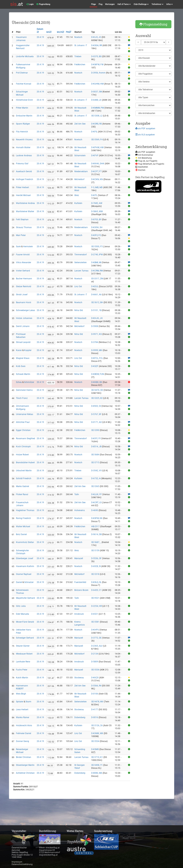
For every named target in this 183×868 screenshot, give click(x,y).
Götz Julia (21, 606)
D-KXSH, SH (97, 227)
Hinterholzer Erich (24, 100)
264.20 (51, 646)
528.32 (51, 212)
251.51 (51, 638)
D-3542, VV (97, 471)
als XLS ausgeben (145, 135)
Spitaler (20, 702)
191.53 (51, 710)
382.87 (51, 391)
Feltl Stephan (22, 219)
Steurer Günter (23, 646)
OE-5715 (95, 462)
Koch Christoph (23, 447)
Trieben (78, 56)
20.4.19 (40, 37)
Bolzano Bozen (81, 590)
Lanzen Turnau (81, 271)
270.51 (51, 543)
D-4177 (95, 710)
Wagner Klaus (23, 358)
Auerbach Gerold (24, 171)
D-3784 (95, 342)
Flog (100, 4)
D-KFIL (94, 132)
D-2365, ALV (97, 646)
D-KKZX (95, 678)
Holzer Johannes (24, 318)
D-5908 (95, 326)
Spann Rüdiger (23, 124)
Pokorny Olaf (22, 164)
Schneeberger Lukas (25, 310)
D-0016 (95, 717)
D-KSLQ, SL (96, 582)
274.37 (51, 519)
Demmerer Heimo (24, 390)
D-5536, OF (96, 558)
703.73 (51, 84)
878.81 (51, 38)
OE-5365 (95, 486)
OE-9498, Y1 (97, 765)
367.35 (51, 303)
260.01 (51, 591)
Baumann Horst (24, 302)
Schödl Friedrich (24, 478)
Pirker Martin (22, 108)
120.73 (51, 750)
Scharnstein (80, 156)
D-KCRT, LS (96, 502)
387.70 (51, 351)
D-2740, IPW (97, 255)
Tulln (77, 494)
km (49, 32)
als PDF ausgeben (145, 129)
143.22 (51, 702)
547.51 (51, 164)
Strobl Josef (22, 295)
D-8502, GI (96, 406)
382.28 (51, 359)
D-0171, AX (97, 422)
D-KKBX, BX (97, 382)
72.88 (50, 774)
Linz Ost (78, 286)
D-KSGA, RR (97, 45)
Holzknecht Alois (24, 725)
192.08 (51, 662)
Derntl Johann (23, 326)
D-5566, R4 (96, 686)
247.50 (51, 575)
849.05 (51, 46)
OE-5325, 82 (97, 398)
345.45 (51, 399)
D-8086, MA (97, 773)
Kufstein (78, 203)
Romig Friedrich (23, 518)
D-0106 (95, 694)
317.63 (51, 423)
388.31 (51, 335)
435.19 (51, 383)
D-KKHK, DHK (98, 164)
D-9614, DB (96, 534)
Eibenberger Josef (25, 558)
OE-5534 (95, 741)
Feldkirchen (80, 65)
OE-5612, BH (97, 302)
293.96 (51, 487)
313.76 (51, 447)
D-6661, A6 (96, 295)
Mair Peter (21, 235)
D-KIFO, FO (96, 235)
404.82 (51, 343)
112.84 (51, 758)
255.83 (51, 599)
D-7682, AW (97, 203)
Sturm (28, 702)
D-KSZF (95, 366)
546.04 (51, 116)
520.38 (51, 271)
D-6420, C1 (96, 590)
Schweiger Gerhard (25, 638)
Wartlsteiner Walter (25, 211)
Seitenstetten (81, 262)
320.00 (51, 535)
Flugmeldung (43, 4)
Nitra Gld (79, 310)
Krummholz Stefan (25, 542)
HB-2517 (95, 526)
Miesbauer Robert (24, 654)
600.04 (51, 100)
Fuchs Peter (22, 670)
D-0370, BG (96, 56)
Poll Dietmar (22, 73)
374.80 (51, 375)
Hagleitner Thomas (25, 510)
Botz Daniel (21, 534)
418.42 (51, 327)
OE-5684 (95, 455)
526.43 (51, 188)
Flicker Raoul (22, 494)
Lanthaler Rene (23, 662)
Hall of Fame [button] (124, 4)
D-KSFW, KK (97, 518)
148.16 (51, 670)
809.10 (51, 65)
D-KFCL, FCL (97, 358)
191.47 (51, 678)
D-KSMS (95, 749)
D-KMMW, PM (98, 108)
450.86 (51, 295)
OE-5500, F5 (97, 246)
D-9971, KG (97, 334)
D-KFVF (95, 156)
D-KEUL (95, 286)
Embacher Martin (24, 116)
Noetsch (78, 37)
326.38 (51, 503)
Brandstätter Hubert (25, 462)
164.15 (51, 726)
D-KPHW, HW (97, 147)
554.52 (51, 156)
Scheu (19, 382)
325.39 (51, 527)
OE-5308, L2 (97, 116)
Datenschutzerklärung (22, 864)
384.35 (51, 463)
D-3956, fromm (98, 73)
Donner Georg (23, 741)
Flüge (93, 4)
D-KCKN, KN (97, 179)
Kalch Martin (22, 678)
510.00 (51, 255)
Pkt (69, 32)
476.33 (51, 220)
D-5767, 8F (96, 414)
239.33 (51, 551)
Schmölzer (29, 382)
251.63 (51, 567)
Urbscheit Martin (24, 471)
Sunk (18, 246)
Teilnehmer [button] (158, 4)
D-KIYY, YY (96, 438)
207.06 (51, 686)
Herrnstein (28, 246)
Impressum (17, 862)
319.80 (51, 455)
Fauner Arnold (23, 255)
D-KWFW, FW (97, 65)
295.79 (51, 479)
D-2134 (95, 654)
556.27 (51, 172)
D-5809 (95, 662)
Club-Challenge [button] (141, 4)
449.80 (51, 247)
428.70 (51, 319)
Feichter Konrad (24, 84)
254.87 (51, 622)
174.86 (51, 694)
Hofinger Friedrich (25, 179)
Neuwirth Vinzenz (24, 140)
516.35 (51, 228)
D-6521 (95, 614)
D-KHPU (95, 630)
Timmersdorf (81, 255)
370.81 (51, 407)
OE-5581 (95, 622)
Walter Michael (23, 526)
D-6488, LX (96, 100)
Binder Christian (24, 757)
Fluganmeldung (153, 24)
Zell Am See (80, 124)
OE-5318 (95, 574)
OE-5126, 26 (97, 725)
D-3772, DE (96, 638)
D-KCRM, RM (97, 271)
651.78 (51, 132)
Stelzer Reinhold (24, 286)
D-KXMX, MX (97, 733)
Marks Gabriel (23, 486)
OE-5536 (95, 670)
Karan (19, 350)
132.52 (51, 742)
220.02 (51, 630)
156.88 (51, 734)
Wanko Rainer (23, 717)
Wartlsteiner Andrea (25, 203)
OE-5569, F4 (97, 140)
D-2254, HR (97, 606)
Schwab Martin (23, 374)
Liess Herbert (22, 710)
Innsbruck (79, 614)
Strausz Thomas (24, 227)
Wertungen (110, 4)
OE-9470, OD (97, 390)
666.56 (51, 124)
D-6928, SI (96, 566)
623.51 (51, 92)
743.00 (51, 57)
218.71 (51, 607)
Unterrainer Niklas (25, 414)
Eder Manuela (23, 614)
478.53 (51, 236)
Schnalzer (29, 582)
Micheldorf (79, 179)
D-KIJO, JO (96, 37)
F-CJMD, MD (97, 187)
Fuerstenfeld (80, 582)
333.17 (51, 415)
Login (30, 4)
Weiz (77, 195)
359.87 (51, 471)
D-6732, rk (96, 478)
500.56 (51, 196)
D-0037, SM (97, 92)
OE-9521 (95, 598)
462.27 (51, 287)
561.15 (51, 148)
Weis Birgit (21, 694)
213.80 (51, 614)
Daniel (19, 582)
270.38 (51, 583)
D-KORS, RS (97, 124)
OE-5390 (95, 430)
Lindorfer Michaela (25, 56)
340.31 (51, 559)
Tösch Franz (22, 398)
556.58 (51, 140)
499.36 (51, 263)
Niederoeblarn (81, 171)
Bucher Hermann (24, 279)
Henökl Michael (23, 195)
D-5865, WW (97, 211)
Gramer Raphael (24, 574)
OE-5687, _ (96, 542)
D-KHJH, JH (97, 318)
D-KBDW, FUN (98, 374)
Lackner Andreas (24, 156)
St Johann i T (81, 45)
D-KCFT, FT (96, 171)
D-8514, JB (96, 447)
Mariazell (79, 558)
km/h (61, 32)
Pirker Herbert (23, 187)
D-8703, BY (96, 219)
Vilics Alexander (24, 262)
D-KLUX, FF (97, 494)
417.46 (51, 367)
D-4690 (95, 510)
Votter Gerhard (23, 271)
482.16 (51, 279)
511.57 (51, 180)
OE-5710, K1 (97, 757)
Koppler (28, 350)
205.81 (51, 654)
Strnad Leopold (23, 342)
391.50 (51, 311)
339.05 (51, 439)
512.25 (51, 204)
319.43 (51, 431)
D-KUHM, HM (97, 84)
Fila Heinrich (22, 132)
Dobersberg (80, 717)
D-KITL (94, 195)
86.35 (50, 766)
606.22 (51, 108)
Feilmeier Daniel (24, 733)
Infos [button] (170, 4)
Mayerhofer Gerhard (25, 598)
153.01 (51, 718)
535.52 (51, 73)
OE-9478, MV (97, 702)
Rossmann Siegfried (25, 438)
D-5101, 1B (96, 310)
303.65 (51, 511)
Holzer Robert (22, 455)
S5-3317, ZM (97, 279)
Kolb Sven (21, 366)
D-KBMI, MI (96, 262)
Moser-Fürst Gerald (25, 622)
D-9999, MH (97, 350)
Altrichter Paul (23, 422)
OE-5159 (95, 550)
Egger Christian (23, 430)
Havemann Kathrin (25, 566)
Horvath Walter (23, 147)
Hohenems (80, 510)
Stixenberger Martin (25, 765)
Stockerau (79, 678)
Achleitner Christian (25, 773)
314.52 (51, 495)
